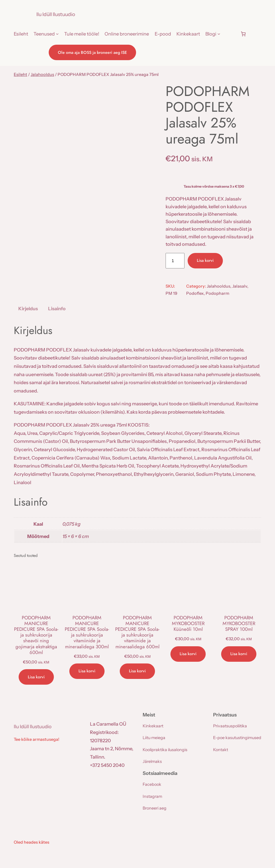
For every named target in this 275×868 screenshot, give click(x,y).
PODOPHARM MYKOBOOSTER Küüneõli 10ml (188, 623)
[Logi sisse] (230, 34)
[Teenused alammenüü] (57, 34)
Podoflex (195, 293)
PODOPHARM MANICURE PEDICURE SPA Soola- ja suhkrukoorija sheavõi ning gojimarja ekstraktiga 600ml (36, 635)
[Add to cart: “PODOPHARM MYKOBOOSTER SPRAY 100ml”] (239, 654)
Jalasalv (240, 286)
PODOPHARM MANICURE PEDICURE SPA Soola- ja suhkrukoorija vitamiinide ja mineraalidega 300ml (87, 632)
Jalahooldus (42, 74)
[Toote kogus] (175, 261)
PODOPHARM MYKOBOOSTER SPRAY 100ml (239, 623)
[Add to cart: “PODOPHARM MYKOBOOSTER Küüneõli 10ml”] (188, 654)
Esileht (20, 74)
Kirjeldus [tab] (28, 309)
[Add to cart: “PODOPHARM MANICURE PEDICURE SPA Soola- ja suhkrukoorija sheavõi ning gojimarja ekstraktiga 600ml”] (36, 677)
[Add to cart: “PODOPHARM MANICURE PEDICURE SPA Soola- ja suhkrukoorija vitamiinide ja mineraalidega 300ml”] (87, 671)
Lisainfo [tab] (57, 309)
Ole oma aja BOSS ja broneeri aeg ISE (92, 52)
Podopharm (217, 293)
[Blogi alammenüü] (219, 34)
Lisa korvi (205, 260)
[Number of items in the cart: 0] (243, 34)
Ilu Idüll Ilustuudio (56, 14)
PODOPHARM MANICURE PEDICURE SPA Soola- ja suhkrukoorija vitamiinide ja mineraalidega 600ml (137, 632)
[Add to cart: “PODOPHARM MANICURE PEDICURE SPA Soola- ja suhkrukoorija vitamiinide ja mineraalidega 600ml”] (137, 671)
